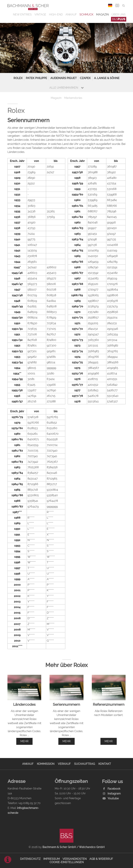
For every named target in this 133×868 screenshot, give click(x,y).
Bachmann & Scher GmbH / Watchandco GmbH (74, 847)
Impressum (52, 859)
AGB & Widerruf (101, 859)
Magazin (102, 15)
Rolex (18, 78)
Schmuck (86, 15)
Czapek (85, 78)
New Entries (22, 15)
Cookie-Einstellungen (67, 862)
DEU (110, 5)
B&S (119, 19)
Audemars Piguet (64, 78)
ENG (117, 5)
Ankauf (71, 15)
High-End (56, 15)
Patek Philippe (36, 78)
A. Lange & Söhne (107, 78)
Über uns (119, 15)
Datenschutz (30, 859)
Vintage (40, 15)
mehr (24, 741)
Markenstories (73, 98)
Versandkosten (75, 859)
